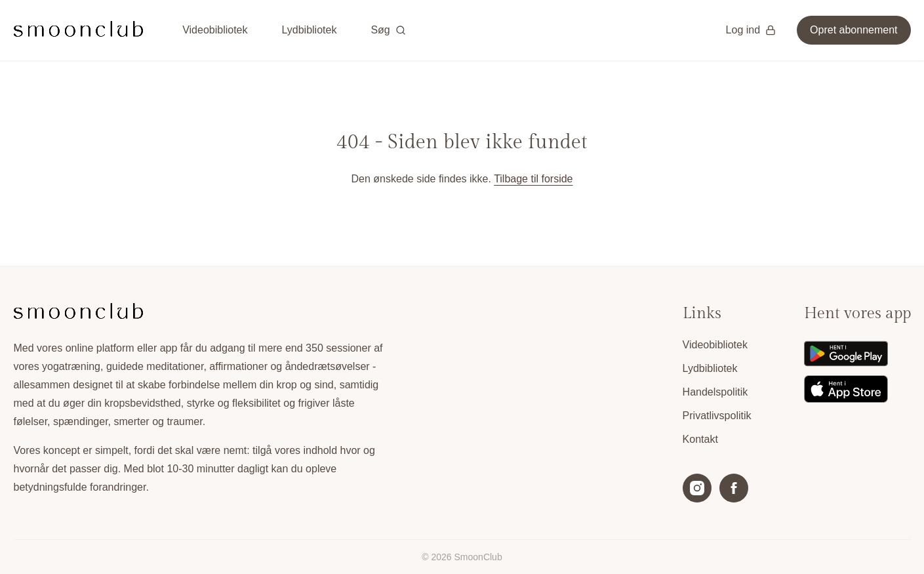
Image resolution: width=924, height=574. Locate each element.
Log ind (751, 30)
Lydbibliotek (309, 30)
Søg (388, 30)
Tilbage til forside (533, 179)
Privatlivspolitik (717, 416)
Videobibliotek (215, 30)
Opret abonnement (854, 30)
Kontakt (700, 439)
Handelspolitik (715, 392)
